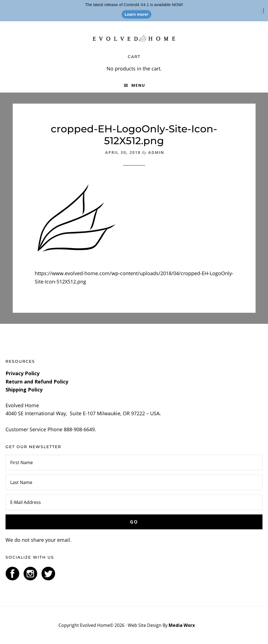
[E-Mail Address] (134, 502)
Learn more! (136, 14)
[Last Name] (134, 482)
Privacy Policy (22, 373)
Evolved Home (134, 38)
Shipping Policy (24, 390)
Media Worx (182, 625)
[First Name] (134, 462)
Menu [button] (138, 85)
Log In (203, 625)
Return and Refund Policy (37, 382)
